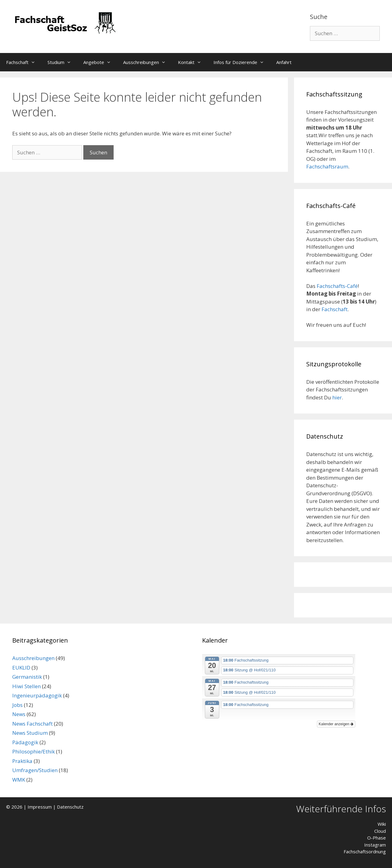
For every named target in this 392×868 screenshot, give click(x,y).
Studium (62, 62)
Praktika (22, 761)
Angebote (100, 62)
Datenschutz (70, 807)
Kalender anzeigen (336, 724)
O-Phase (377, 838)
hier (337, 397)
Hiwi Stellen (26, 686)
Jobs (17, 705)
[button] (35, 62)
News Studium (30, 733)
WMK (19, 780)
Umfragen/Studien (35, 770)
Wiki (382, 824)
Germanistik (27, 677)
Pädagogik (25, 742)
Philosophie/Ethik (34, 751)
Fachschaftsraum (327, 166)
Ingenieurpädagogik (37, 695)
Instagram (375, 845)
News (19, 714)
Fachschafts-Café (337, 286)
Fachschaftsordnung (365, 851)
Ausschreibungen (147, 62)
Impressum (40, 807)
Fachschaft (24, 62)
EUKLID (21, 668)
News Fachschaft (32, 724)
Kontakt (193, 62)
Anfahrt (284, 62)
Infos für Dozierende (242, 62)
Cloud (380, 831)
